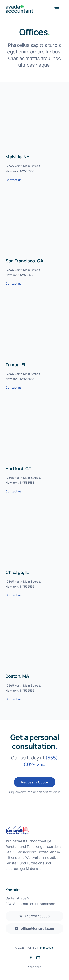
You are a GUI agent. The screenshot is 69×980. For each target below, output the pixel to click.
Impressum (47, 948)
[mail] (38, 958)
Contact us (14, 180)
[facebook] (31, 958)
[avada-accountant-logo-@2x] (19, 6)
